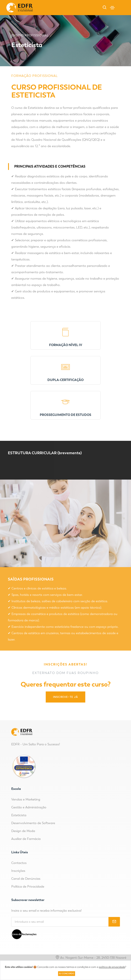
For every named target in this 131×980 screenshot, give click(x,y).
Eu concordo (66, 974)
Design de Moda (23, 831)
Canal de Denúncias (26, 879)
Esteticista (19, 815)
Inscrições (18, 871)
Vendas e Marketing (26, 799)
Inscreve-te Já (65, 697)
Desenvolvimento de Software (33, 823)
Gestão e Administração (29, 807)
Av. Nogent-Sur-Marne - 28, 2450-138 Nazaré (91, 957)
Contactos (19, 863)
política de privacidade (112, 967)
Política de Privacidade (28, 887)
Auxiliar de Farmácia (26, 839)
